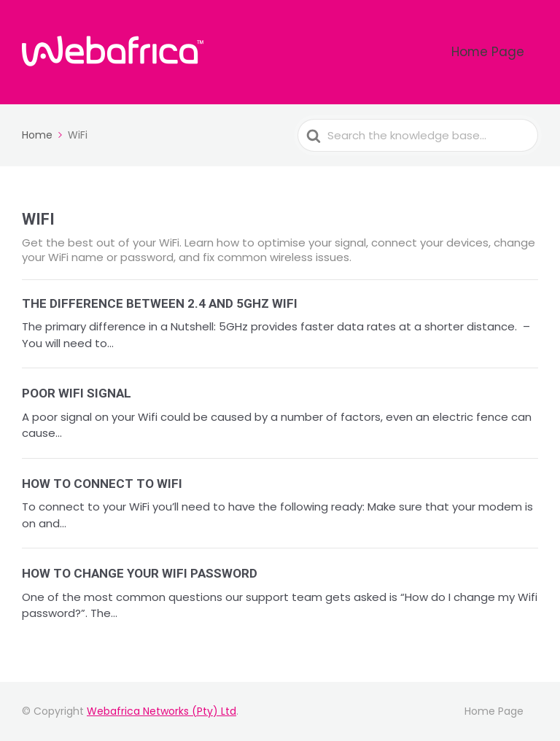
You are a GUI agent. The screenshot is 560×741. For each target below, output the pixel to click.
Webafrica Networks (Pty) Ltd (162, 711)
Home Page (500, 52)
